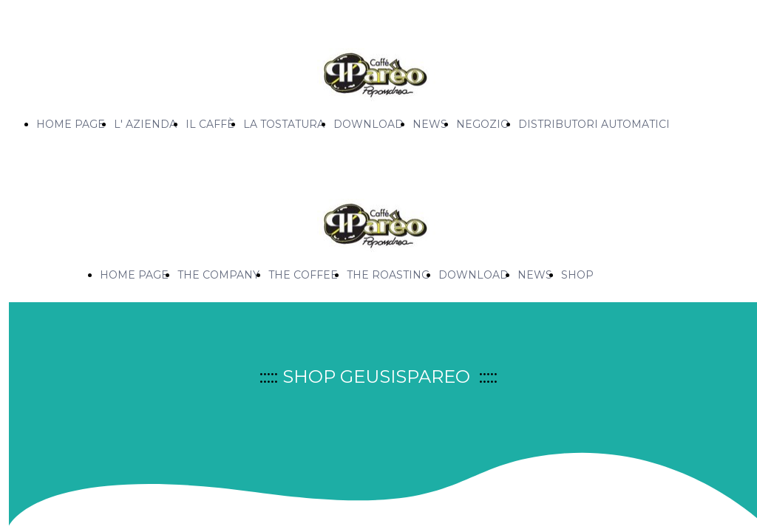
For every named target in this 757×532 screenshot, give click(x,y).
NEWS (430, 124)
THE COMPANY (218, 275)
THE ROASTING (388, 275)
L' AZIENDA (145, 124)
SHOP (577, 275)
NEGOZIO (483, 124)
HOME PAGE (71, 124)
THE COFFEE (303, 275)
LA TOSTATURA (284, 124)
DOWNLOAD (369, 124)
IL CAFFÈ (210, 124)
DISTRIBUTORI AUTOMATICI (594, 124)
